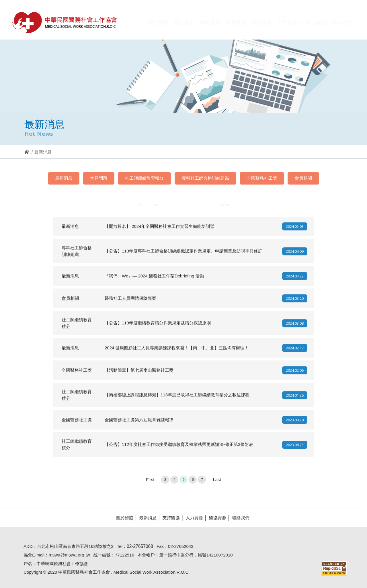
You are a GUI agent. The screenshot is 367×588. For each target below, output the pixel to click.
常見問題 (99, 178)
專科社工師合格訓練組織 (205, 178)
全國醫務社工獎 (262, 178)
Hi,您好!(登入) (304, 14)
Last (217, 482)
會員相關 (303, 178)
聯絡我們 (238, 518)
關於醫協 (122, 518)
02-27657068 (138, 546)
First (150, 482)
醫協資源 (215, 518)
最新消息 (64, 178)
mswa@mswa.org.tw (67, 555)
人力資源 (192, 518)
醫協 (65, 22)
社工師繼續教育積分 (144, 178)
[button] (289, 27)
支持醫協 (169, 518)
